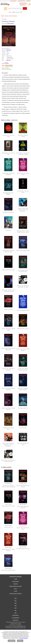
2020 (15, 613)
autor (17, 12)
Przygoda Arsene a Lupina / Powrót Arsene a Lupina (23, 232)
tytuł (21, 12)
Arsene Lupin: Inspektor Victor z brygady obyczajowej (8, 291)
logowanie (28, 1)
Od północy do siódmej (8, 212)
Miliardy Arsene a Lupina (23, 329)
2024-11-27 (9, 60)
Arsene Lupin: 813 (8, 309)
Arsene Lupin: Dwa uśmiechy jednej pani (8, 349)
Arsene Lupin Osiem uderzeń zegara (8, 329)
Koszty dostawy (16, 581)
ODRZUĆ (20, 641)
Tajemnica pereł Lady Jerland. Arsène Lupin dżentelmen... (23, 210)
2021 (15, 610)
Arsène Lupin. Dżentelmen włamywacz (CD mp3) (23, 286)
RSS (24, 628)
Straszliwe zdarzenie (23, 408)
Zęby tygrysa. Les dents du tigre (8, 154)
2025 (15, 601)
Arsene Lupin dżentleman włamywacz (23, 507)
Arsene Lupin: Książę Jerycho (23, 251)
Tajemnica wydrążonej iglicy (23, 310)
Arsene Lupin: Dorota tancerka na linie (23, 271)
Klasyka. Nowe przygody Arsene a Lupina (8, 251)
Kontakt (16, 591)
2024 (15, 603)
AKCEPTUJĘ (12, 641)
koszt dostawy (13, 1)
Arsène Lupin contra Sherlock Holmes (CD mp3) (8, 461)
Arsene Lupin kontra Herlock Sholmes (23, 350)
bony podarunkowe (22, 1)
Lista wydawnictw (16, 618)
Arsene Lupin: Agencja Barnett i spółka (23, 389)
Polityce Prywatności (24, 638)
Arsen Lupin (8, 230)
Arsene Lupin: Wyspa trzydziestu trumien (23, 369)
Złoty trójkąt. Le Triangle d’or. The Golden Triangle (23, 154)
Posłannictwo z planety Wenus (23, 192)
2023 (15, 606)
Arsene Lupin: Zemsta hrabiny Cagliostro (8, 409)
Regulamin (16, 584)
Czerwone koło (23, 428)
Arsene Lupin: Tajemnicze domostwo (8, 369)
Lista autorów (16, 620)
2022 (15, 608)
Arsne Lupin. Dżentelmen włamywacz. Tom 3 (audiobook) (8, 445)
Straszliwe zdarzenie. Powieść (23, 136)
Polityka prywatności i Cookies (15, 586)
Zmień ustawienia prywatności (16, 593)
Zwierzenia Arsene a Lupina (8, 270)
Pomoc (16, 589)
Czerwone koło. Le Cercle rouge (8, 136)
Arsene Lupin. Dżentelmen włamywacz (8, 174)
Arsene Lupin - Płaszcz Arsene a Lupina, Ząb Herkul (8, 486)
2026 (15, 598)
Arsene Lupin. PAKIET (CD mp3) (23, 444)
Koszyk (16, 579)
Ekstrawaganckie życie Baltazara (8, 194)
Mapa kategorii (16, 615)
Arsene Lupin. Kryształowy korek (23, 174)
